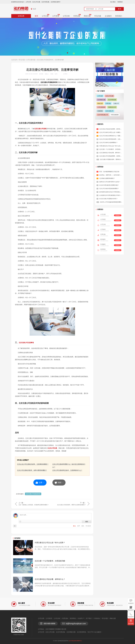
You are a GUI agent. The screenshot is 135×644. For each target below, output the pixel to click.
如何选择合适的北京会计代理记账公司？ (111, 192)
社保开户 (81, 618)
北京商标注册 (101, 100)
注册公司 (116, 103)
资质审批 (103, 249)
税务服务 (103, 239)
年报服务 (103, 244)
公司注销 (66, 16)
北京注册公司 (109, 111)
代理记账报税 (115, 115)
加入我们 (113, 2)
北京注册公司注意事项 (26, 343)
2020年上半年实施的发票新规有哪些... (111, 202)
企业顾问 (108, 16)
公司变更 (56, 16)
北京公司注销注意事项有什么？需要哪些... (112, 136)
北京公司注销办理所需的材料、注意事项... (112, 139)
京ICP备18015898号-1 (75, 641)
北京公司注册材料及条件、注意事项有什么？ (67, 470)
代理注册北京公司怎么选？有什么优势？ (50, 543)
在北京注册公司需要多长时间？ (108, 199)
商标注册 (87, 16)
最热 (83, 526)
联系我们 (120, 2)
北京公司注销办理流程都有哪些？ (109, 189)
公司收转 (103, 229)
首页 (36, 16)
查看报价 (118, 215)
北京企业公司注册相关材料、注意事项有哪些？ (33, 464)
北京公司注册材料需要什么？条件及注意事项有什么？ (69, 466)
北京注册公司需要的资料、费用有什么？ (112, 159)
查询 (120, 9)
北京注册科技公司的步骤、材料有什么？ (50, 579)
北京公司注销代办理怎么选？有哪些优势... (112, 132)
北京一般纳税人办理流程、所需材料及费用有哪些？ (34, 505)
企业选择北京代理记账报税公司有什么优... (112, 195)
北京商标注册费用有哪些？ (107, 178)
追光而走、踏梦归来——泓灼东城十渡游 (111, 175)
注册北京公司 (112, 107)
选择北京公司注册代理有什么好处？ (110, 182)
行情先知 (97, 618)
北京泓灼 (14, 60)
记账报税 (100, 111)
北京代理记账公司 (103, 115)
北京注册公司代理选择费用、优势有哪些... (112, 156)
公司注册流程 (101, 107)
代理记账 (77, 16)
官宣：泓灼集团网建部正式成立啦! (109, 172)
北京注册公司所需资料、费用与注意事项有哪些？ (72, 505)
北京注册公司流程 (40, 129)
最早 (79, 526)
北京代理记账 (112, 100)
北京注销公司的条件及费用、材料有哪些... (112, 129)
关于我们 (89, 618)
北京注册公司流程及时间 (33, 494)
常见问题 (98, 16)
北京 (34, 9)
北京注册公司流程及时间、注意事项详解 (50, 60)
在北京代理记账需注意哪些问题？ (109, 185)
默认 (75, 526)
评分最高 (88, 526)
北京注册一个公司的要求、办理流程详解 (50, 561)
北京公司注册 (52, 448)
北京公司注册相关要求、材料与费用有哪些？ (32, 470)
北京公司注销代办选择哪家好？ (108, 143)
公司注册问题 (31, 60)
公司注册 (45, 16)
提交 (87, 522)
